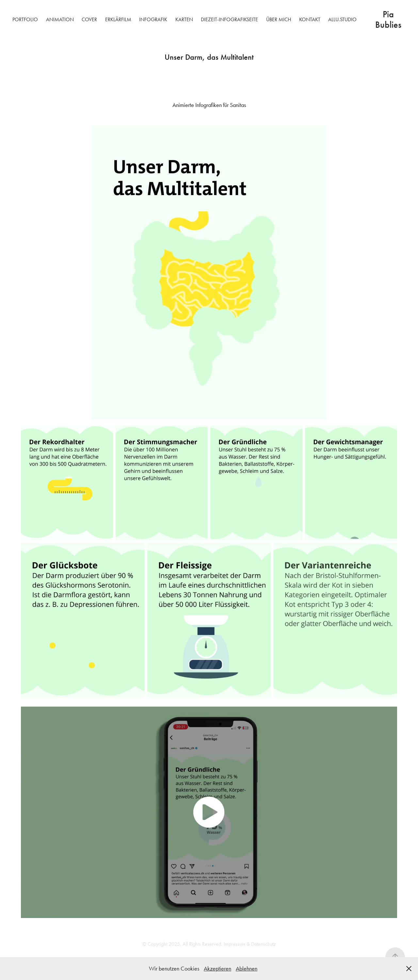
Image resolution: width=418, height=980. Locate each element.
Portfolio (25, 19)
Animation (60, 19)
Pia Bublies (388, 20)
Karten (184, 19)
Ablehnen (247, 969)
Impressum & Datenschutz (250, 944)
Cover (89, 19)
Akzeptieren (217, 969)
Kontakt (310, 19)
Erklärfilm (118, 19)
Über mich (279, 19)
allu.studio (342, 19)
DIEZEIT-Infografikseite (229, 19)
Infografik (153, 19)
